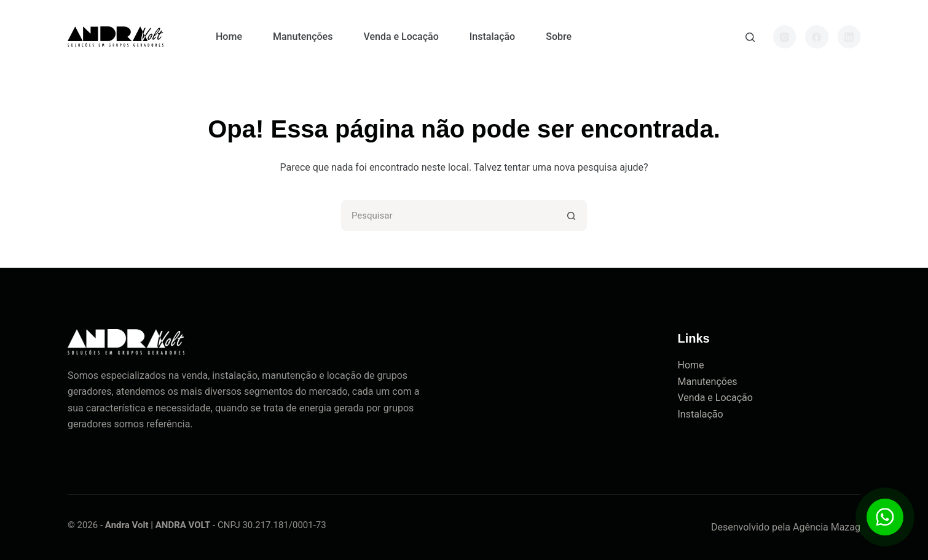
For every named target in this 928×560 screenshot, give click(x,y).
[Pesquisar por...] (449, 216)
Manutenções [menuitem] (303, 37)
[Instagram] (785, 37)
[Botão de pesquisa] (572, 216)
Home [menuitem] (229, 37)
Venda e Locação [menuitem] (401, 37)
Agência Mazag (827, 527)
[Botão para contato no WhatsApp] (885, 517)
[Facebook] (817, 37)
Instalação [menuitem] (492, 37)
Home (691, 365)
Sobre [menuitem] (559, 37)
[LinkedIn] (849, 37)
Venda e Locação (715, 398)
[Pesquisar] (750, 37)
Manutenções (708, 382)
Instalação (701, 414)
